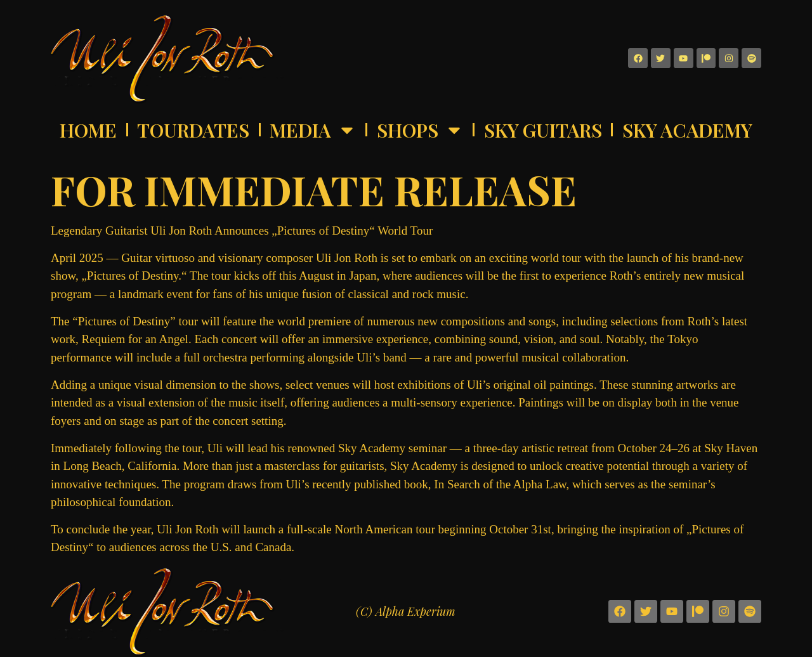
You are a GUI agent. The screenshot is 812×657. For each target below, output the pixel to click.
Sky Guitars (543, 130)
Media (313, 130)
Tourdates (193, 130)
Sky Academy (687, 130)
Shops (420, 130)
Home (88, 130)
